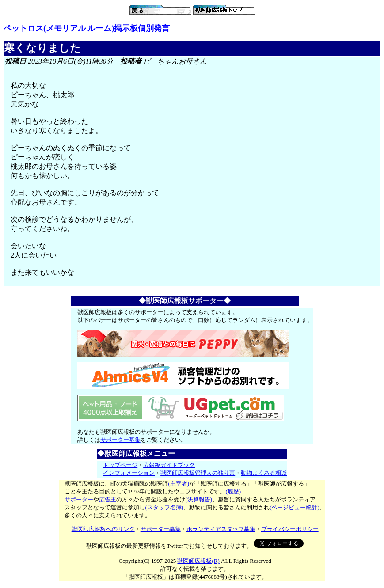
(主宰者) (179, 484)
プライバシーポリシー (290, 529)
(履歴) (233, 491)
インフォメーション (129, 473)
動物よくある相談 (264, 473)
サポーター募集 (120, 440)
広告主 (108, 499)
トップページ (120, 465)
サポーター (79, 499)
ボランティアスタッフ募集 (221, 529)
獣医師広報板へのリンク (103, 529)
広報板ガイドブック (169, 465)
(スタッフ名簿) (164, 507)
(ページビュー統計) (295, 507)
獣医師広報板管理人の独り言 (198, 473)
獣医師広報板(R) (198, 561)
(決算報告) (199, 499)
